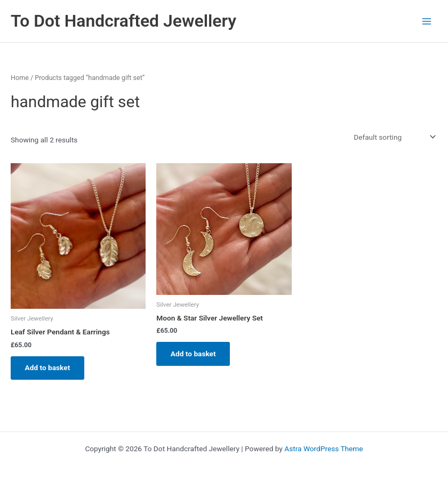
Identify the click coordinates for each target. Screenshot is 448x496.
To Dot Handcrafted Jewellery (123, 21)
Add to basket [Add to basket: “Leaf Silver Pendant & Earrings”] (48, 368)
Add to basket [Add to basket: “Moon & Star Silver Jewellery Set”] (194, 354)
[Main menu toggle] (427, 21)
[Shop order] (394, 137)
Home (20, 78)
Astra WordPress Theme (323, 449)
